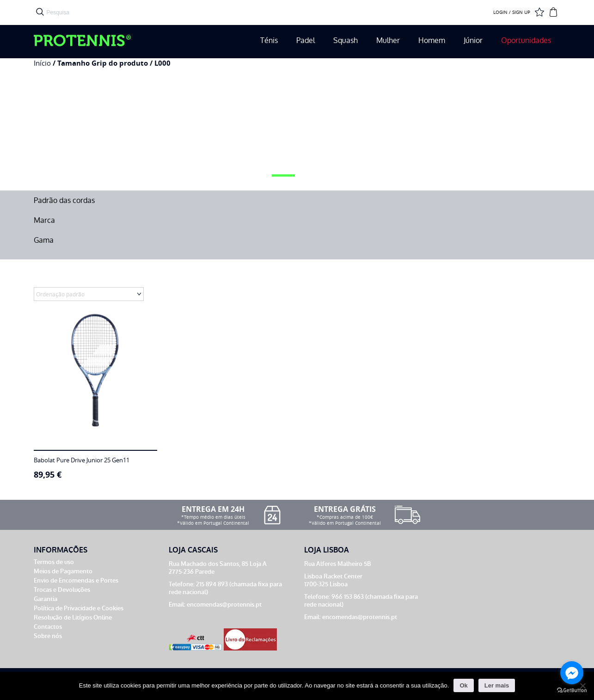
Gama (44, 240)
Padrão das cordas (64, 200)
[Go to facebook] (572, 673)
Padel (306, 40)
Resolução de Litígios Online (73, 617)
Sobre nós (48, 636)
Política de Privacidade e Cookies (79, 608)
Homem (432, 40)
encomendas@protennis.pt (224, 605)
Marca (44, 220)
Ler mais (497, 685)
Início (42, 63)
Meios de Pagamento (63, 571)
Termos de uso (54, 562)
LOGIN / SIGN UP (512, 12)
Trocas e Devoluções (62, 590)
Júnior (473, 40)
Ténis (269, 40)
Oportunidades (526, 40)
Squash (346, 40)
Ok (463, 685)
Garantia (46, 599)
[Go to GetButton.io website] (572, 691)
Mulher (388, 40)
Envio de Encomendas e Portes (76, 580)
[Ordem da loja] (89, 294)
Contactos (48, 627)
